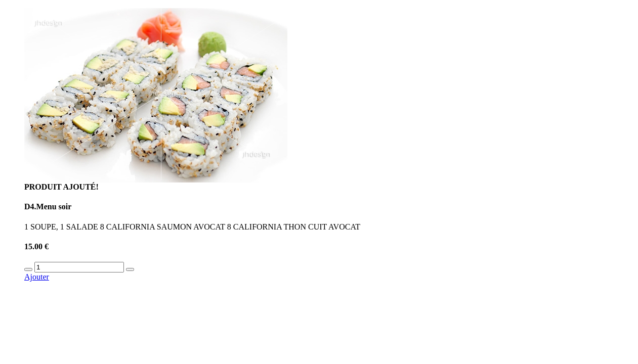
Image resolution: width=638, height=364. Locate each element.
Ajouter (37, 277)
